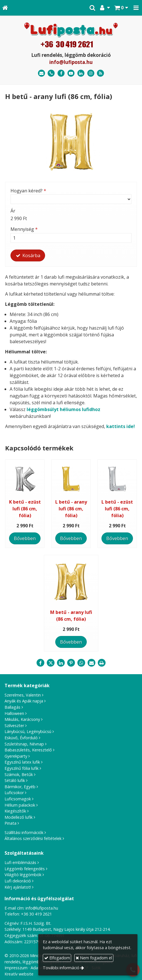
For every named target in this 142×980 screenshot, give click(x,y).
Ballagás (12, 707)
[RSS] (100, 73)
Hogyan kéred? (28, 191)
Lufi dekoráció (18, 881)
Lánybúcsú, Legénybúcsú (28, 731)
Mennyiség (24, 229)
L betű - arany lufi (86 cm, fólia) (71, 509)
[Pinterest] (71, 663)
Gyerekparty (16, 756)
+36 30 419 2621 (36, 914)
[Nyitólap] (5, 8)
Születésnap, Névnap (24, 744)
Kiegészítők (15, 811)
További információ (61, 968)
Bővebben (25, 538)
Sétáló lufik (15, 780)
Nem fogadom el (94, 958)
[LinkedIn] (81, 73)
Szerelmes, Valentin (23, 695)
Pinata (10, 823)
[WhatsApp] (81, 663)
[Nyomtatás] (102, 663)
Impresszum (16, 968)
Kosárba (28, 255)
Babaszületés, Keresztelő (28, 750)
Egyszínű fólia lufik (22, 768)
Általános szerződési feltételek (33, 838)
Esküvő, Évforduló (21, 738)
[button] (136, 8)
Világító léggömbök (23, 875)
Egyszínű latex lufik (22, 762)
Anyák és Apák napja (24, 701)
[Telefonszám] (51, 73)
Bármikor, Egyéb (20, 787)
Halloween (14, 713)
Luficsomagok (18, 799)
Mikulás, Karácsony (22, 719)
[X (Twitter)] (51, 663)
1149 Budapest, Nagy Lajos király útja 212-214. (66, 929)
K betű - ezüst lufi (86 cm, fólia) (25, 509)
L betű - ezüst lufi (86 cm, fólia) (117, 509)
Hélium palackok (20, 805)
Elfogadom (57, 958)
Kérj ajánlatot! (18, 887)
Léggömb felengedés (25, 869)
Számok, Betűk (19, 774)
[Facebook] (61, 73)
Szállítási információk (24, 832)
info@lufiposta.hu (71, 62)
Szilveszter (14, 726)
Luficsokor (14, 793)
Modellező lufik (19, 817)
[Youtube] (71, 73)
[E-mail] (42, 73)
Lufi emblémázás (20, 862)
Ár (13, 211)
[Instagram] (91, 73)
